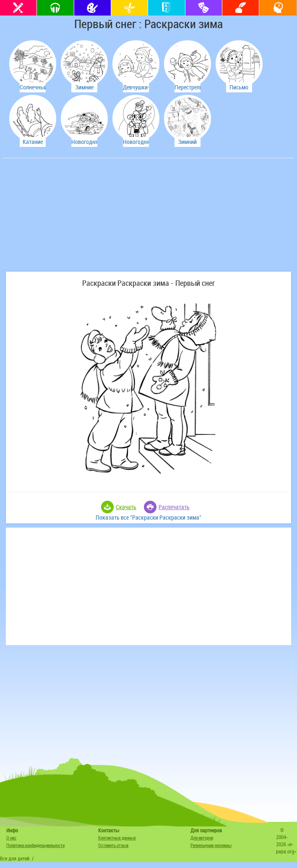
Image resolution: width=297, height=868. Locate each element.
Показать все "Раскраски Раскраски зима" (148, 517)
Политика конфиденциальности (35, 845)
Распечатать (174, 507)
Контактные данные (117, 838)
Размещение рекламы (211, 845)
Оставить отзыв (113, 845)
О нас (11, 838)
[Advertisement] (68, 219)
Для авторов (202, 838)
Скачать (126, 507)
